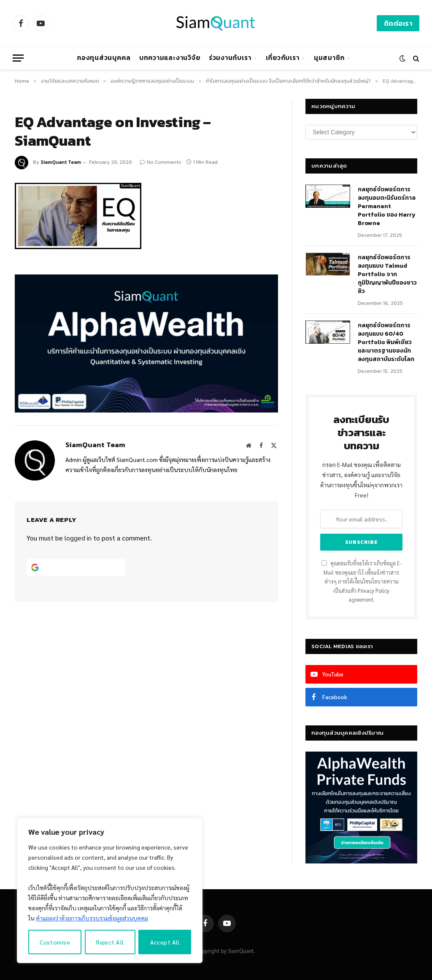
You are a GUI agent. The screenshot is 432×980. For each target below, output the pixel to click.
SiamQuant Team (61, 162)
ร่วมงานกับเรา (230, 58)
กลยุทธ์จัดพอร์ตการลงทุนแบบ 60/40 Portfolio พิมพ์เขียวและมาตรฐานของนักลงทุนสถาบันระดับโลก (386, 342)
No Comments (160, 162)
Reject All (110, 942)
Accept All (165, 942)
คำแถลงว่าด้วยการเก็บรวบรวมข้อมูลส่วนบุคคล (92, 918)
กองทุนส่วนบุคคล (104, 58)
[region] (110, 890)
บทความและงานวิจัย (170, 58)
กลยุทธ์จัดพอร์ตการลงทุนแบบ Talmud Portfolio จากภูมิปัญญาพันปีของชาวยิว (387, 274)
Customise (55, 942)
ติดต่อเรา (398, 23)
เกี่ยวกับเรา (283, 58)
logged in (78, 538)
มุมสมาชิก (329, 58)
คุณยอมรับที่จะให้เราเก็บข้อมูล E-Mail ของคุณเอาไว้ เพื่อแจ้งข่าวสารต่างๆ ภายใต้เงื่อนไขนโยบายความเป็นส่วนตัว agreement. (362, 581)
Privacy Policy (374, 591)
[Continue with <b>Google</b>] (76, 567)
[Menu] (18, 58)
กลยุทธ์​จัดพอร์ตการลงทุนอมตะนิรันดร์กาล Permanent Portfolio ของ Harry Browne (387, 206)
